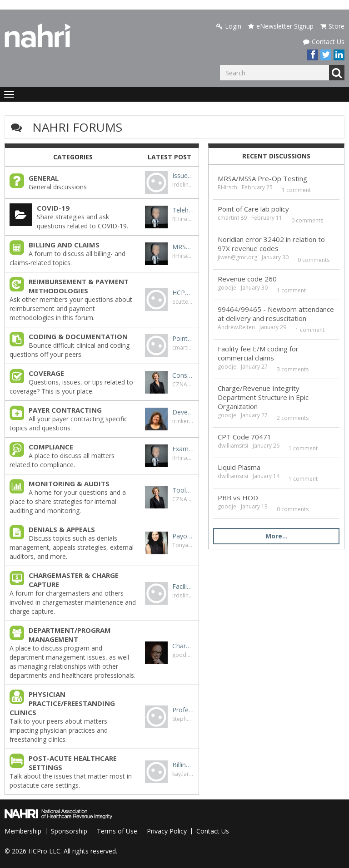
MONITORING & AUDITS (69, 483)
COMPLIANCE (51, 447)
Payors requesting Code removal (183, 536)
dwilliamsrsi (233, 446)
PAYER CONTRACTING (65, 410)
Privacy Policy (167, 831)
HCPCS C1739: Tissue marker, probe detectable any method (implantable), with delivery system (183, 293)
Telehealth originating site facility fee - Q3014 (183, 210)
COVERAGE (46, 373)
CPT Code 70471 (244, 437)
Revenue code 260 (247, 279)
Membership (23, 831)
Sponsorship (69, 831)
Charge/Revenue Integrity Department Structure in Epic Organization (183, 646)
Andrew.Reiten (236, 327)
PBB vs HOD (238, 498)
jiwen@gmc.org (237, 257)
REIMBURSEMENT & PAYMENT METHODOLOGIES (79, 286)
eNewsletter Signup (281, 26)
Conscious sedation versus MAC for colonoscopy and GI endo (183, 375)
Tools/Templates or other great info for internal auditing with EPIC (183, 490)
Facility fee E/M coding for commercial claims (258, 353)
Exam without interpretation (183, 449)
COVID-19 (53, 208)
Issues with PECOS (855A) (183, 175)
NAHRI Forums (77, 127)
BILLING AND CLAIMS (64, 245)
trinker (181, 421)
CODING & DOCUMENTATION (78, 336)
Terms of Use (117, 831)
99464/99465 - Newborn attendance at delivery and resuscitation (276, 314)
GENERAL (44, 178)
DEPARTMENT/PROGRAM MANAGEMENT (70, 635)
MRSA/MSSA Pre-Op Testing (183, 247)
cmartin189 (187, 348)
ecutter (181, 302)
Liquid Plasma (239, 467)
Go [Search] (337, 73)
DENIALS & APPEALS (62, 529)
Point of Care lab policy (183, 338)
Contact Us (324, 42)
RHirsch (182, 219)
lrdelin (180, 185)
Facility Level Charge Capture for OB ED (183, 586)
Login (229, 26)
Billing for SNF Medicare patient (183, 765)
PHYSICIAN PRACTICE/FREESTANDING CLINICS (62, 703)
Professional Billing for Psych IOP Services (183, 710)
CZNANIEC (186, 384)
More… (277, 536)
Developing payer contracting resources (183, 412)
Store (332, 26)
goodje (182, 655)
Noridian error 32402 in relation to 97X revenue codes (271, 244)
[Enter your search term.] (274, 73)
